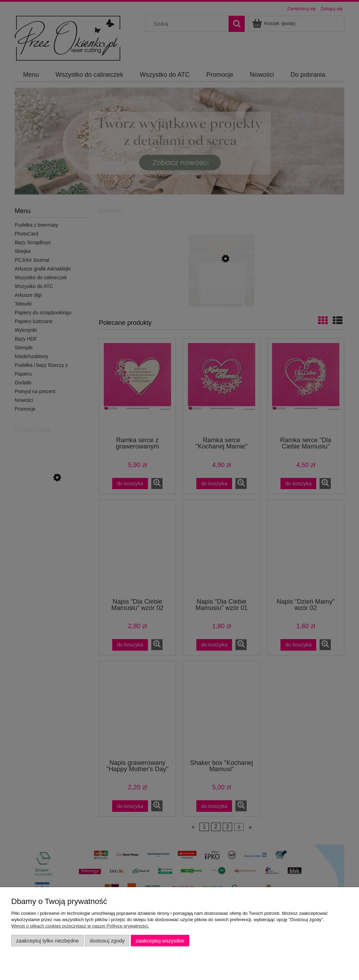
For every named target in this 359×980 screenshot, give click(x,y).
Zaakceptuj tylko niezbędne (48, 941)
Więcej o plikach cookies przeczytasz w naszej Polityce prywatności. (80, 926)
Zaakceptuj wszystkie (160, 941)
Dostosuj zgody (107, 941)
